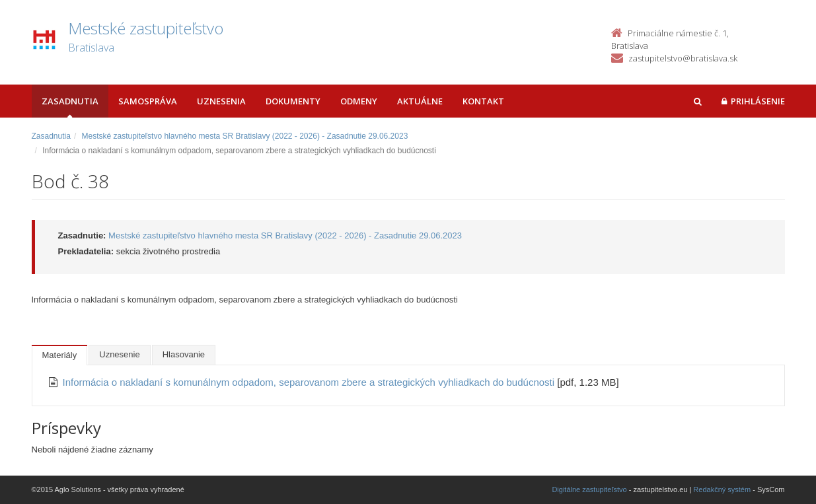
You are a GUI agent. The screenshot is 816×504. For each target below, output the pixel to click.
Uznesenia (221, 101)
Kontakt (483, 101)
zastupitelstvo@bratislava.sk (683, 58)
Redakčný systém (722, 489)
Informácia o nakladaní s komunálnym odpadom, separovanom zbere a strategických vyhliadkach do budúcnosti (310, 382)
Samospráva (148, 101)
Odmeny (359, 101)
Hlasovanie (184, 354)
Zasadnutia (70, 101)
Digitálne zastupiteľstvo (589, 489)
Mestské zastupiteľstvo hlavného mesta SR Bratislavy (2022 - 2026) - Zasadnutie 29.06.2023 (245, 136)
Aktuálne (420, 101)
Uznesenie (119, 354)
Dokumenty (293, 101)
